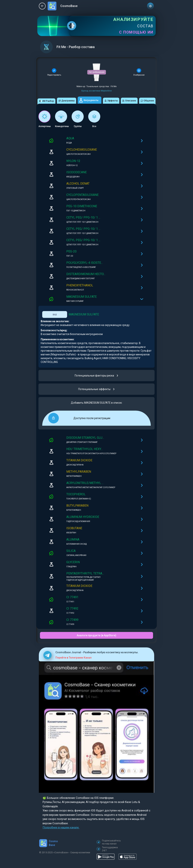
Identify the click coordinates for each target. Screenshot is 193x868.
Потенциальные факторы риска (97, 376)
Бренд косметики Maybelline (97, 91)
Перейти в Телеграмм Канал (74, 658)
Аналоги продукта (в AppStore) (96, 635)
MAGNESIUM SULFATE (84, 314)
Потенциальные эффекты (97, 389)
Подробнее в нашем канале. (61, 827)
